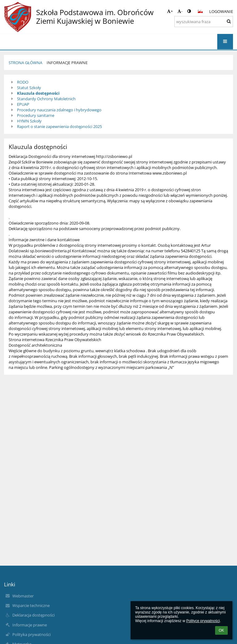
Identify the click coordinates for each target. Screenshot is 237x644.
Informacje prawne (67, 63)
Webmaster (23, 596)
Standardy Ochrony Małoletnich (46, 99)
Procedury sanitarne (36, 115)
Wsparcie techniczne (31, 605)
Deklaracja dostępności (33, 615)
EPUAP (23, 104)
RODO (23, 82)
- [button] (180, 11)
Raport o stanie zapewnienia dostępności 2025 (59, 126)
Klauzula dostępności (38, 93)
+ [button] (170, 11)
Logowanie (221, 11)
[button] (200, 11)
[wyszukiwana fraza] (204, 22)
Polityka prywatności (31, 634)
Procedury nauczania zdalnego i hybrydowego (59, 110)
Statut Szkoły (29, 88)
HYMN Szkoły (29, 121)
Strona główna (25, 63)
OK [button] (221, 630)
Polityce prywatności (203, 621)
